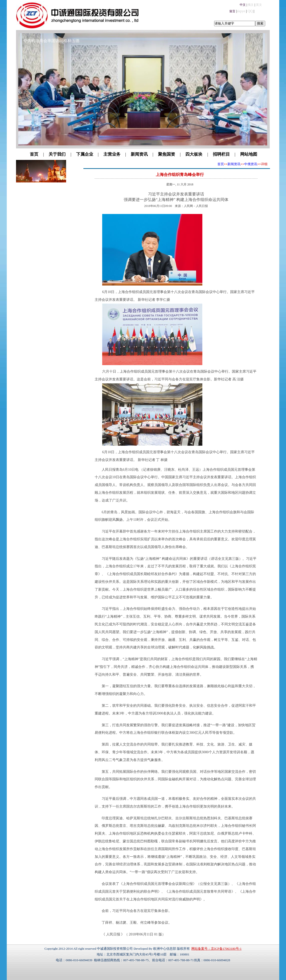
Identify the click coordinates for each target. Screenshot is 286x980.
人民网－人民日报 (196, 206)
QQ (250, 11)
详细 (264, 164)
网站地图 (249, 154)
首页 (34, 154)
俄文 (251, 5)
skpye (241, 11)
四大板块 (194, 154)
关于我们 (57, 154)
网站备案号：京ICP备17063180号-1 (216, 949)
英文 (259, 5)
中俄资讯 (251, 164)
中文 (243, 5)
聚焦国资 (167, 154)
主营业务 (112, 154)
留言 (232, 11)
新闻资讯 (139, 154)
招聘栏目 (221, 154)
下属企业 (85, 154)
